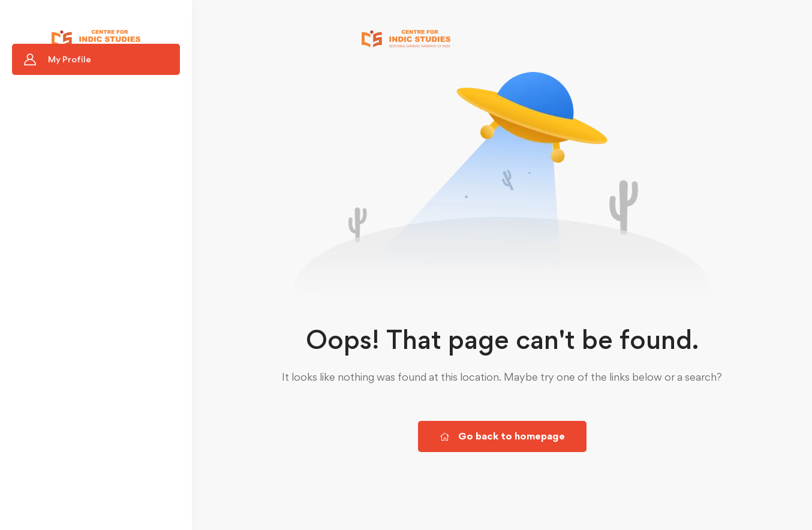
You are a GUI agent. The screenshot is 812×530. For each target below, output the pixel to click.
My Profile (70, 59)
